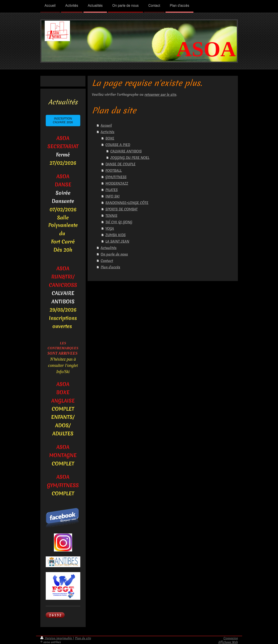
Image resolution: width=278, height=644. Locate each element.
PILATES (112, 190)
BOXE (110, 138)
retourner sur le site (160, 94)
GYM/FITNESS (116, 177)
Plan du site (83, 638)
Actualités (109, 248)
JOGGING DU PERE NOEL (130, 158)
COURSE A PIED (118, 145)
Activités (108, 132)
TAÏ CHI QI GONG (119, 222)
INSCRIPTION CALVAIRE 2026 (63, 120)
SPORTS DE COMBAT (122, 209)
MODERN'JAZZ (117, 183)
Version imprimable (57, 638)
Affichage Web (228, 642)
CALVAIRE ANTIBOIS (126, 151)
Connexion (231, 638)
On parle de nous (114, 254)
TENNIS (111, 216)
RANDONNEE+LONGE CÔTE (127, 203)
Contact (107, 261)
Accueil (106, 125)
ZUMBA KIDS (115, 235)
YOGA (110, 228)
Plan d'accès (110, 267)
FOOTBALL (114, 170)
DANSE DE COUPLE (120, 164)
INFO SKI (112, 196)
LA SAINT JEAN (117, 241)
